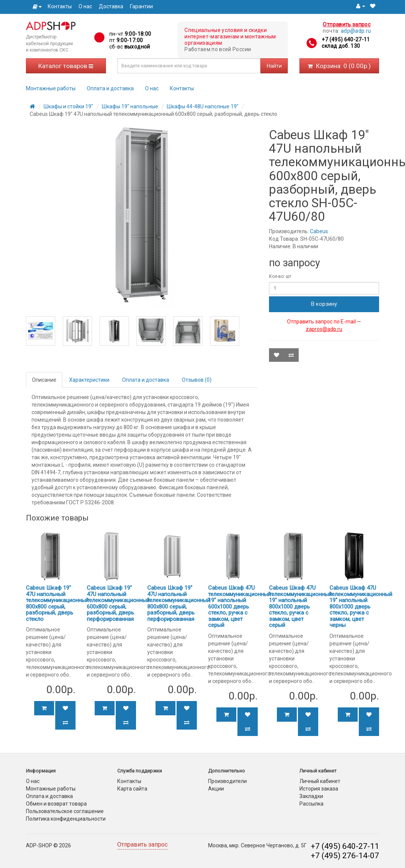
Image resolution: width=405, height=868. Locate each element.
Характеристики (89, 380)
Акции (216, 789)
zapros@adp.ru (324, 329)
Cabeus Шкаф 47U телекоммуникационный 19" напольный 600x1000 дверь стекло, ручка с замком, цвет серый (240, 606)
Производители (227, 781)
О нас (85, 6)
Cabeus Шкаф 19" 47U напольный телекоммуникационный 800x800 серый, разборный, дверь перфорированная (179, 603)
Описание (44, 380)
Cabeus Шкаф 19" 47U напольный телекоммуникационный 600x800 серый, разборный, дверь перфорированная (118, 603)
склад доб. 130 (341, 46)
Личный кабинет (320, 781)
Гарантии (141, 6)
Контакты (60, 6)
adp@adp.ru (356, 31)
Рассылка (311, 804)
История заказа (319, 789)
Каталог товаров (66, 66)
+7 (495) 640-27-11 (346, 39)
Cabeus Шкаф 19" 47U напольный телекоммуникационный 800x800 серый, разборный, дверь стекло (57, 603)
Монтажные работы (51, 88)
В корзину (324, 304)
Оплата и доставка (110, 88)
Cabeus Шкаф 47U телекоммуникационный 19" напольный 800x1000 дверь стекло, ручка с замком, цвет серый (300, 606)
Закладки (311, 796)
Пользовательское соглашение (65, 811)
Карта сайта (132, 789)
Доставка (111, 6)
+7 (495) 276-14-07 (345, 856)
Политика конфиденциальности (66, 819)
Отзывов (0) (197, 380)
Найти (274, 66)
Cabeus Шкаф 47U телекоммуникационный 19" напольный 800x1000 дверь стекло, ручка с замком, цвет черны (361, 606)
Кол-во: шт (280, 276)
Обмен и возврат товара (56, 804)
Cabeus (319, 231)
